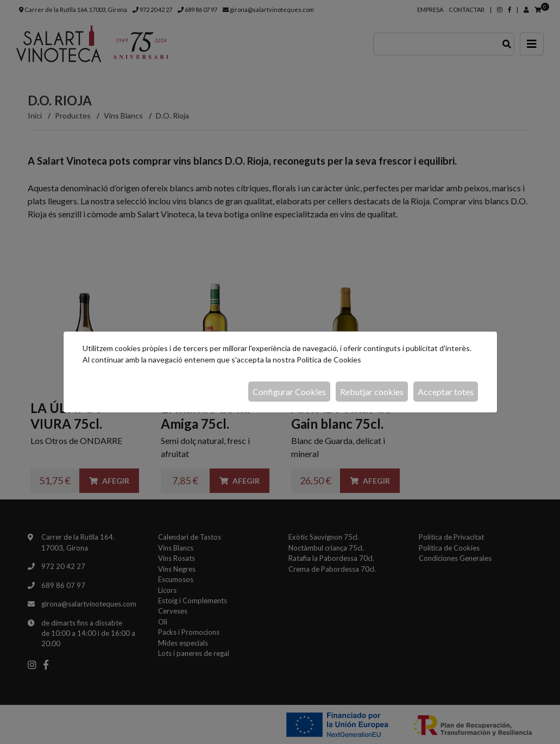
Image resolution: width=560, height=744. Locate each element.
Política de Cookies (329, 360)
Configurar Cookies (289, 392)
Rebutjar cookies (372, 392)
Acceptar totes (446, 392)
